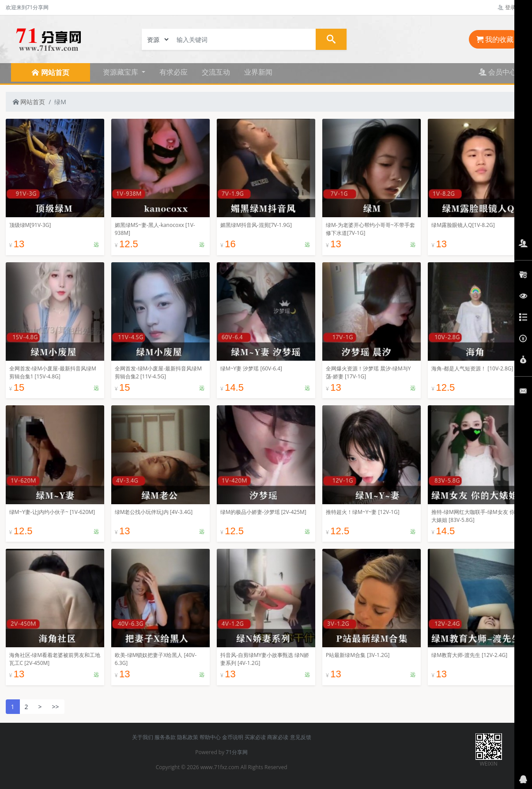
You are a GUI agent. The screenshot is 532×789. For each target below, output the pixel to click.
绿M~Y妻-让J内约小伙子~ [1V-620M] (52, 512)
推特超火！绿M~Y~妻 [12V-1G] (363, 512)
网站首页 (29, 102)
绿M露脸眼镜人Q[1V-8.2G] (463, 225)
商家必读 (278, 737)
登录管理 (512, 7)
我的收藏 (495, 39)
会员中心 (498, 72)
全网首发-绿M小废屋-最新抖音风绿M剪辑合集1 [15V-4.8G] (53, 372)
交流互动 (216, 72)
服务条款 (165, 737)
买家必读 (255, 737)
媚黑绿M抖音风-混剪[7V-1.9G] (256, 225)
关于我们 (143, 737)
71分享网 (237, 752)
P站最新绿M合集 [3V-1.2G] (358, 655)
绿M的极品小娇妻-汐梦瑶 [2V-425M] (263, 512)
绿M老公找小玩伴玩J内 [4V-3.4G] (154, 512)
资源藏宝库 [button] (121, 72)
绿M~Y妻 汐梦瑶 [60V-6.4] (251, 368)
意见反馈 (301, 737)
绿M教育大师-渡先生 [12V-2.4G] (469, 655)
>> (56, 707)
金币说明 (233, 737)
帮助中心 (210, 737)
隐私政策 (188, 737)
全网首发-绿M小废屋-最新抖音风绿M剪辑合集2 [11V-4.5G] (158, 372)
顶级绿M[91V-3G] (30, 225)
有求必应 (174, 72)
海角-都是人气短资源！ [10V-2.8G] (472, 368)
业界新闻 (258, 72)
